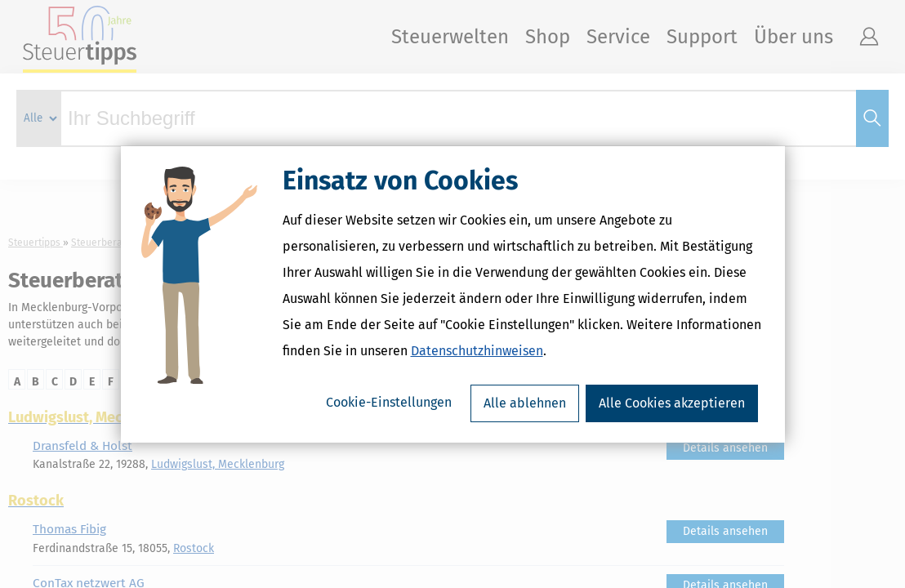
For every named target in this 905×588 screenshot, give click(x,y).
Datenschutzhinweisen (477, 351)
